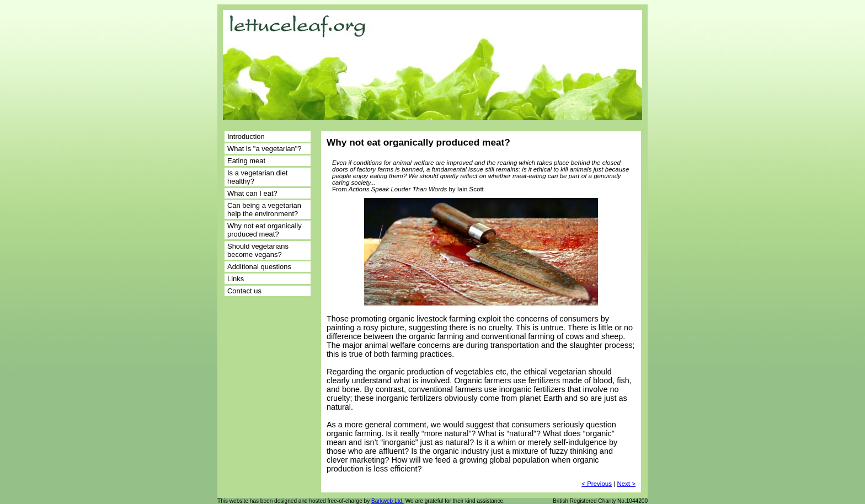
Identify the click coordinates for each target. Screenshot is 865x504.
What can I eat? (252, 193)
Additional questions (259, 267)
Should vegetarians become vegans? (258, 250)
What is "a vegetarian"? (264, 149)
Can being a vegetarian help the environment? (264, 210)
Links (236, 279)
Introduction (246, 136)
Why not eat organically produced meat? (265, 230)
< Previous (597, 484)
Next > (626, 484)
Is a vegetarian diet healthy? (257, 177)
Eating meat (246, 161)
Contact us (244, 291)
